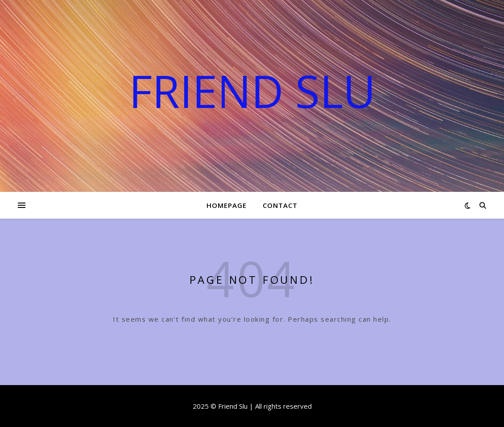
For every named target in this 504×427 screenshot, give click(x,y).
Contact (280, 205)
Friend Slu (252, 91)
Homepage (227, 205)
